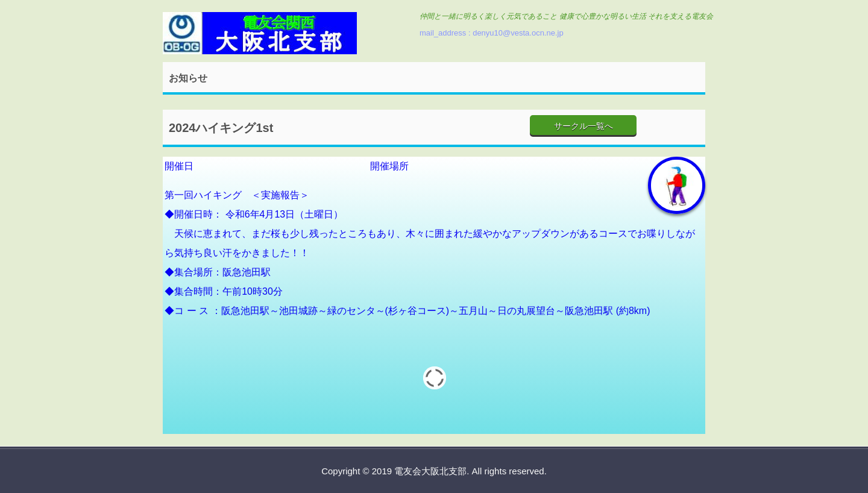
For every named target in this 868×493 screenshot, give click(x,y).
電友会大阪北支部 (260, 35)
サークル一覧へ (583, 126)
